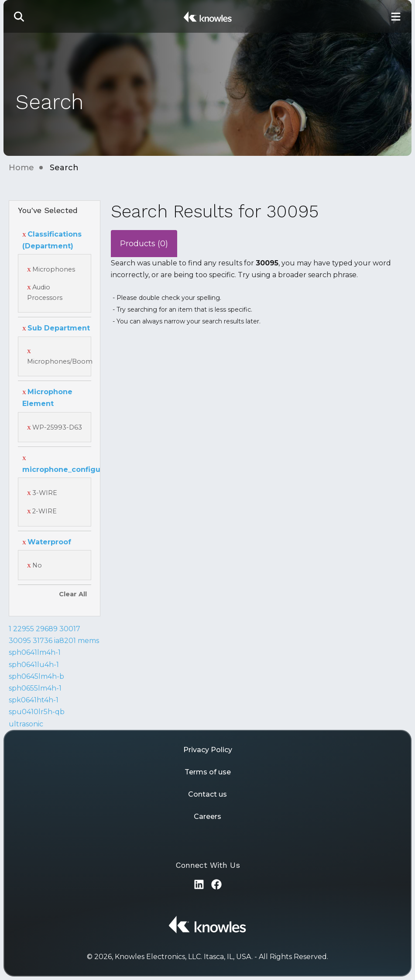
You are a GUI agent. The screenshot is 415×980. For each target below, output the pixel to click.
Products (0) (144, 244)
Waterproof (47, 542)
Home (21, 168)
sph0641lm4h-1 (35, 652)
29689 (47, 629)
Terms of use (208, 772)
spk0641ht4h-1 (34, 700)
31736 (43, 641)
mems (88, 641)
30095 (20, 641)
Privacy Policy (208, 750)
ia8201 (65, 641)
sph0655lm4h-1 (35, 688)
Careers (207, 817)
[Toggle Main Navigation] (396, 16)
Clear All (73, 594)
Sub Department (56, 328)
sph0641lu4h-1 (34, 665)
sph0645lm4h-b (36, 676)
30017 (70, 629)
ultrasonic (26, 724)
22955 (24, 629)
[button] (19, 16)
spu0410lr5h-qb (37, 712)
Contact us (207, 794)
